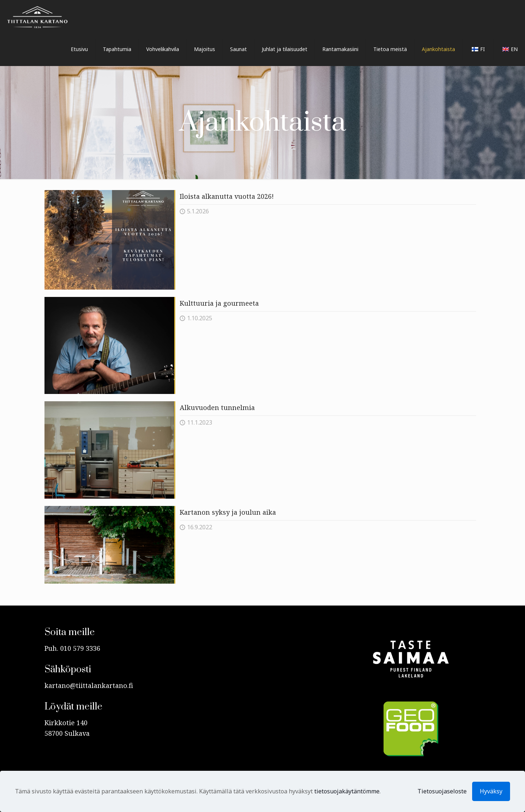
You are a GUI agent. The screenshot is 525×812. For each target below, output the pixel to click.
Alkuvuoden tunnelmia (217, 407)
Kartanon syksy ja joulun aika (228, 512)
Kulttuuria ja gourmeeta (219, 303)
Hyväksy (491, 791)
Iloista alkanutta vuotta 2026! (227, 196)
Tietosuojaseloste (442, 791)
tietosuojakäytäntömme (347, 791)
